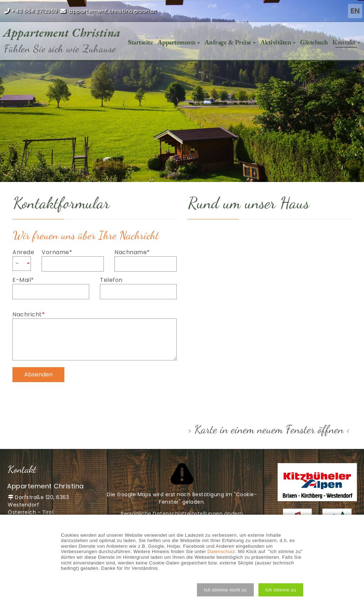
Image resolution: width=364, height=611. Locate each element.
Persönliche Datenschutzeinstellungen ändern (182, 514)
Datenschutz (221, 551)
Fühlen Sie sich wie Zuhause (60, 49)
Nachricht (29, 314)
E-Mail (28, 280)
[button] (225, 590)
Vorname (57, 252)
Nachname (132, 252)
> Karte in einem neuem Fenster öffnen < (269, 429)
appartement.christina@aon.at (113, 11)
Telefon (111, 280)
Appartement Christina (62, 32)
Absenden (38, 374)
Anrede (22, 252)
